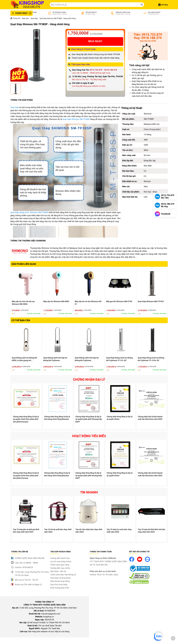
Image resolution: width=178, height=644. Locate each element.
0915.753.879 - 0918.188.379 (103, 70)
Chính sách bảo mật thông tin (63, 575)
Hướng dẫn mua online (60, 568)
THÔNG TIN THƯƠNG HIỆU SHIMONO (28, 241)
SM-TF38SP (43, 212)
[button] (173, 639)
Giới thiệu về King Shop (60, 578)
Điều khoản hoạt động (60, 581)
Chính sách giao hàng (60, 565)
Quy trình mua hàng (59, 585)
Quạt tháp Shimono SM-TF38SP (76, 119)
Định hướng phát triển (60, 588)
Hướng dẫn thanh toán (60, 558)
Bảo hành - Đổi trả (58, 571)
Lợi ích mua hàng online (61, 561)
